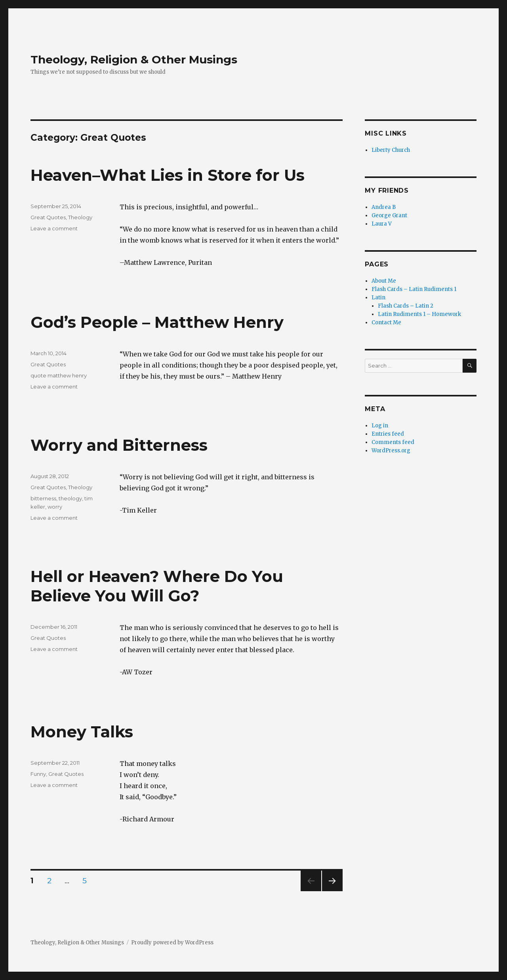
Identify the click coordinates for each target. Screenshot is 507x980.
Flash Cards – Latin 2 (406, 306)
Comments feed (393, 442)
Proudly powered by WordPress (172, 943)
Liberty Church (391, 150)
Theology (80, 217)
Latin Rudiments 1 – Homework (419, 314)
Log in (380, 426)
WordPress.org (391, 451)
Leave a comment (54, 228)
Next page (332, 891)
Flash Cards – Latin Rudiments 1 (414, 289)
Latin (378, 298)
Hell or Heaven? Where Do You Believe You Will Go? (157, 586)
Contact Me (386, 323)
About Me (384, 281)
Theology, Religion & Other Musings (134, 59)
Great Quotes (48, 217)
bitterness (43, 498)
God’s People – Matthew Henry (157, 322)
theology (70, 498)
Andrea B (384, 207)
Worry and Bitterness (119, 445)
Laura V (382, 224)
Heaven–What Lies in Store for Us (168, 175)
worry (55, 507)
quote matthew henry (59, 375)
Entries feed (388, 434)
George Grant (389, 215)
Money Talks (82, 732)
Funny (38, 774)
